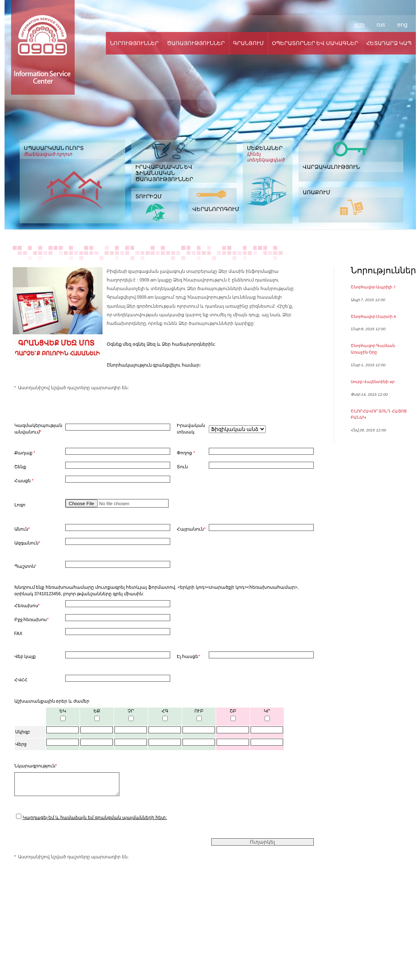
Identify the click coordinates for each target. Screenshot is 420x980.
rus (381, 25)
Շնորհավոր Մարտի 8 (373, 316)
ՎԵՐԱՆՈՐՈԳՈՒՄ (215, 209)
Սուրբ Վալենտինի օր (373, 382)
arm (359, 25)
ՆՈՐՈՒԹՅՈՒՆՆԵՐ (134, 43)
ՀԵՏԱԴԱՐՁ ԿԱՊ (389, 43)
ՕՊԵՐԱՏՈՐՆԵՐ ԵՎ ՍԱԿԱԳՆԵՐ (315, 43)
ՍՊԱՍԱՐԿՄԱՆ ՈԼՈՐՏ (72, 151)
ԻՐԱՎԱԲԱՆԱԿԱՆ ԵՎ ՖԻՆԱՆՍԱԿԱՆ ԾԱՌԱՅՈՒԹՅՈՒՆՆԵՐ (164, 173)
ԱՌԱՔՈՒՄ (316, 192)
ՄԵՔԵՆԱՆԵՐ (268, 154)
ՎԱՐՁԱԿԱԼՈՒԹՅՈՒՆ (331, 167)
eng (403, 25)
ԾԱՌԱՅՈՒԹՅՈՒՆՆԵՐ (196, 43)
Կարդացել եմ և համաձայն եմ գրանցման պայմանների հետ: (95, 817)
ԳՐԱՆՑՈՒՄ (248, 43)
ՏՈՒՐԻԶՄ (148, 196)
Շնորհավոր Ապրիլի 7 (373, 287)
